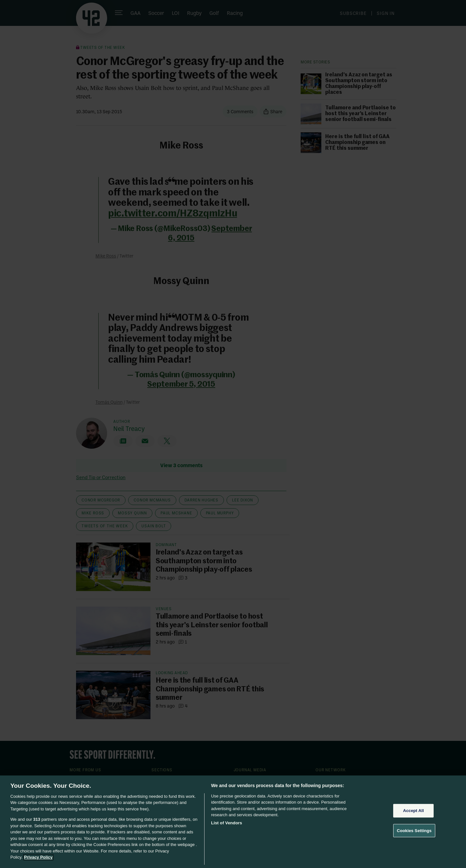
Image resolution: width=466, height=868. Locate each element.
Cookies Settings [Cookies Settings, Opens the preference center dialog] (414, 830)
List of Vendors (227, 823)
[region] (233, 822)
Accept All (413, 811)
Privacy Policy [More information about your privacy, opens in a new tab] (38, 857)
